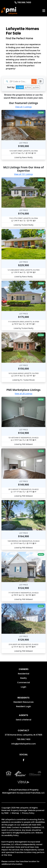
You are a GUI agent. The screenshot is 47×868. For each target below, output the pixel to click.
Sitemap (15, 813)
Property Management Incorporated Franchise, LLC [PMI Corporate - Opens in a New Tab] (23, 791)
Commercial (23, 682)
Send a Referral (23, 720)
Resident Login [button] (24, 706)
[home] (9, 11)
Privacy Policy (28, 813)
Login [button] (23, 687)
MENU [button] (44, 11)
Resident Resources (24, 702)
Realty (23, 678)
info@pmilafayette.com (24, 744)
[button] (23, 760)
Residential (24, 674)
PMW (6, 813)
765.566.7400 (24, 2)
